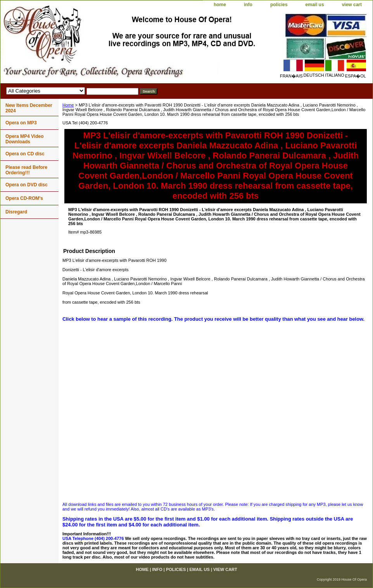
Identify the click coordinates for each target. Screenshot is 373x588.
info (248, 5)
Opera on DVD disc (27, 185)
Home (68, 105)
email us (315, 5)
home (220, 5)
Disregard (16, 212)
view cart (352, 5)
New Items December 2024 (29, 108)
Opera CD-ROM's (24, 198)
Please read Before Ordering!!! (26, 170)
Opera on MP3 (21, 123)
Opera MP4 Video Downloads (24, 139)
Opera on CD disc (25, 154)
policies (279, 5)
